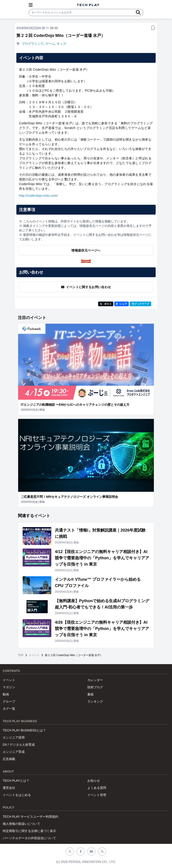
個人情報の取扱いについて (21, 824)
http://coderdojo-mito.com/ (38, 196)
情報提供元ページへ (86, 250)
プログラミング (33, 44)
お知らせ (94, 781)
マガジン (9, 687)
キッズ (61, 44)
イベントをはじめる (17, 795)
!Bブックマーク (140, 304)
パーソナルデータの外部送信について (29, 838)
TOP (21, 655)
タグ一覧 (9, 709)
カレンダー (95, 680)
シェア (121, 304)
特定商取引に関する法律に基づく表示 (29, 831)
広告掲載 (9, 759)
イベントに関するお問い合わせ (86, 287)
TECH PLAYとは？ (16, 781)
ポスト (106, 304)
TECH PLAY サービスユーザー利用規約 (30, 817)
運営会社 (9, 788)
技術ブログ (95, 687)
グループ (9, 701)
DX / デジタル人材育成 (19, 745)
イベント (34, 655)
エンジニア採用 (14, 737)
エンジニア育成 (14, 752)
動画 (6, 694)
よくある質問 (97, 788)
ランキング (95, 701)
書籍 (90, 694)
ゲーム (50, 44)
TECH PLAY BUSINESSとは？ (24, 730)
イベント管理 (97, 795)
